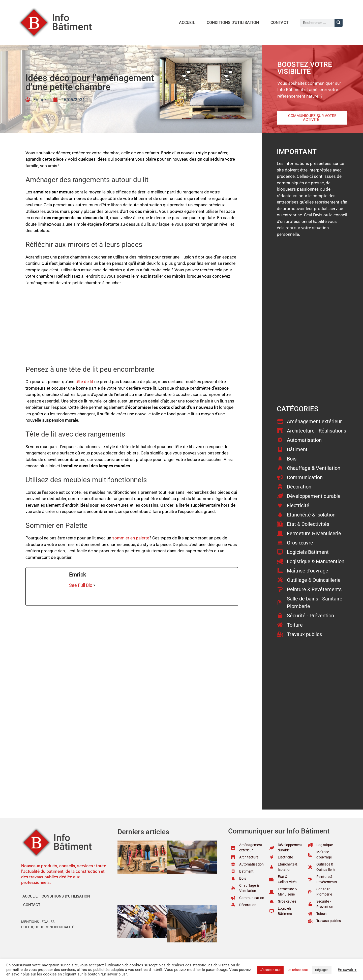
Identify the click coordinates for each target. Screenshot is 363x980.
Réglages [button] (322, 970)
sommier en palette (131, 538)
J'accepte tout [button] (270, 970)
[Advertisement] (132, 328)
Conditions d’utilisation (233, 23)
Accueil (187, 23)
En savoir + (347, 970)
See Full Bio (81, 585)
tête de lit (84, 382)
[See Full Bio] (94, 585)
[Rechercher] (339, 23)
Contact (280, 23)
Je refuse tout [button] (298, 970)
